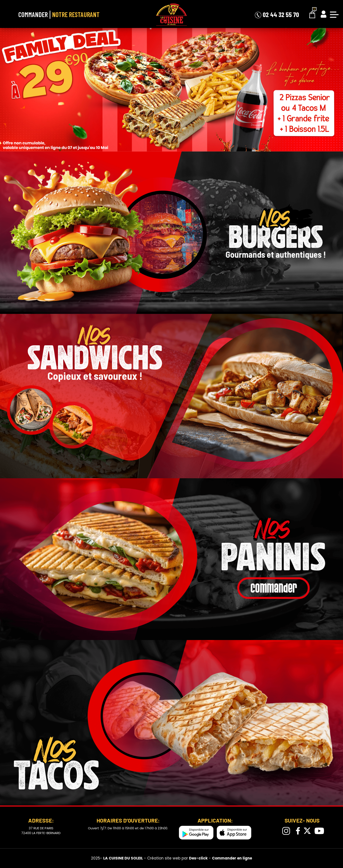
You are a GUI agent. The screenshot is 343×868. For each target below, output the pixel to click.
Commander (33, 14)
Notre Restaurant (76, 14)
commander (295, 588)
